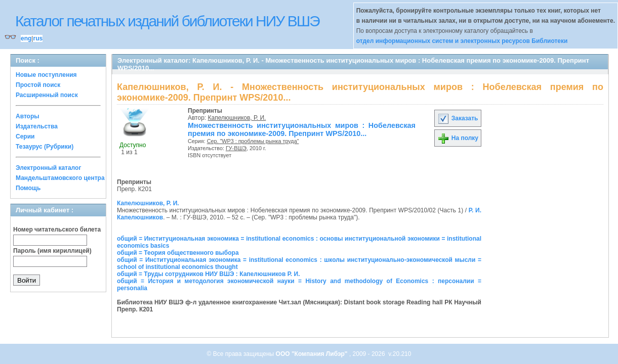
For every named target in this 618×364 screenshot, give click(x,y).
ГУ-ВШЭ (236, 148)
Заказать (458, 118)
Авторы (28, 116)
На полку (458, 138)
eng (26, 38)
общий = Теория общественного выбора (178, 253)
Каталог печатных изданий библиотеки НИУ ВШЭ (167, 21)
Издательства (37, 126)
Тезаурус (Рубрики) (45, 147)
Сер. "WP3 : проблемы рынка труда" (253, 141)
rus (38, 38)
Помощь (28, 188)
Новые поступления (46, 75)
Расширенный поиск (47, 95)
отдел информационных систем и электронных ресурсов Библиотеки (462, 41)
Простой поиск (38, 85)
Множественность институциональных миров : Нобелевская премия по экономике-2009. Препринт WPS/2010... (302, 129)
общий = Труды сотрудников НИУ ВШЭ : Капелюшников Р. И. (208, 274)
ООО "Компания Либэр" (313, 354)
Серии (25, 136)
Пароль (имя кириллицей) (52, 251)
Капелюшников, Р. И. (237, 118)
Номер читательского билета (57, 230)
